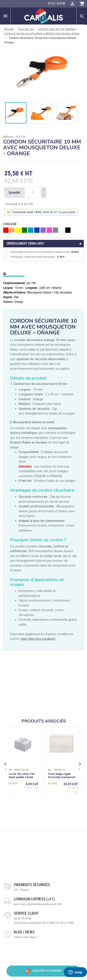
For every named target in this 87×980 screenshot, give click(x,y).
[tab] (43, 273)
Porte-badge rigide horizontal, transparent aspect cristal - (42, 252)
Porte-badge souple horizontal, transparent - (35, 257)
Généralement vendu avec (25, 243)
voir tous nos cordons (38, 639)
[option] (43, 72)
